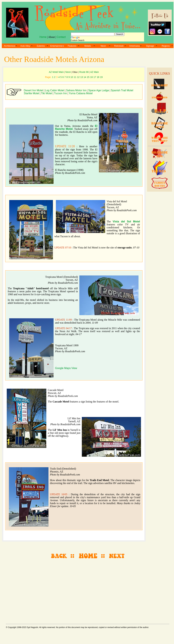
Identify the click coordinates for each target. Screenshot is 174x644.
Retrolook (119, 46)
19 (101, 77)
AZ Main (94, 72)
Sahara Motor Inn (76, 90)
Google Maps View (66, 368)
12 (78, 77)
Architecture (10, 46)
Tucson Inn (61, 93)
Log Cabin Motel (55, 90)
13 (82, 77)
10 (72, 77)
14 (85, 77)
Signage (150, 46)
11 (75, 77)
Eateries (41, 46)
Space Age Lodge (99, 90)
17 (95, 77)
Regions (166, 46)
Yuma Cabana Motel (81, 93)
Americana (135, 46)
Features (72, 46)
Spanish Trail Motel (122, 90)
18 (98, 77)
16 (92, 77)
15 (88, 77)
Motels (88, 46)
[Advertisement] (159, 248)
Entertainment (57, 46)
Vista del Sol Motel (126, 222)
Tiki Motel (47, 93)
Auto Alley (25, 46)
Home (43, 37)
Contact (61, 37)
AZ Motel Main (56, 72)
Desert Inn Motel (34, 90)
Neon (103, 46)
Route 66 (84, 72)
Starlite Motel (31, 93)
